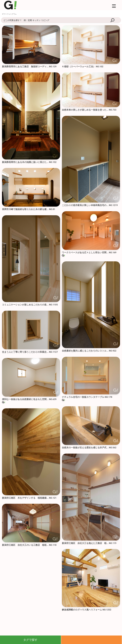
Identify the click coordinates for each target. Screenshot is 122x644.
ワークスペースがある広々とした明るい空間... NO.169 (89, 253)
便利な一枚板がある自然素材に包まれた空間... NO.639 (29, 399)
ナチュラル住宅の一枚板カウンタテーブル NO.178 (87, 397)
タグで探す (30, 640)
